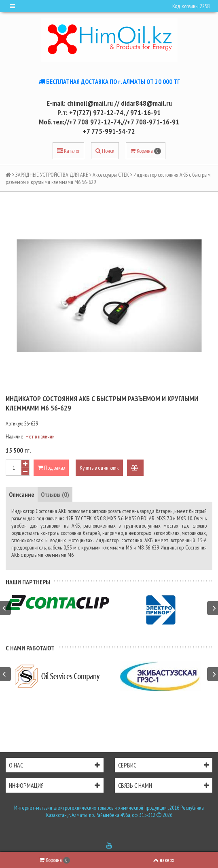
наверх (164, 860)
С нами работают (30, 648)
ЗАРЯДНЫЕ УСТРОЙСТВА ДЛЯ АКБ (52, 175)
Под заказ (51, 468)
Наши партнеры (28, 582)
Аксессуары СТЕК (111, 175)
